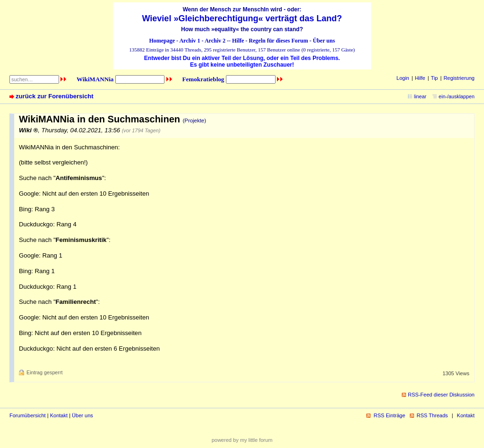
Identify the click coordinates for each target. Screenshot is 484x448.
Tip (435, 78)
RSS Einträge (389, 415)
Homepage (162, 41)
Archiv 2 (215, 41)
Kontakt (59, 415)
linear (420, 96)
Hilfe (238, 41)
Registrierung (459, 78)
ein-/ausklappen (457, 96)
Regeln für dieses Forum (278, 41)
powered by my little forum (242, 440)
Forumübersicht (28, 415)
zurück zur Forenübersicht (55, 96)
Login (403, 78)
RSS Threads (432, 415)
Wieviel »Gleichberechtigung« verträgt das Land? (242, 18)
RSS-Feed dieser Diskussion (441, 395)
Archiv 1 (190, 41)
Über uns (324, 41)
